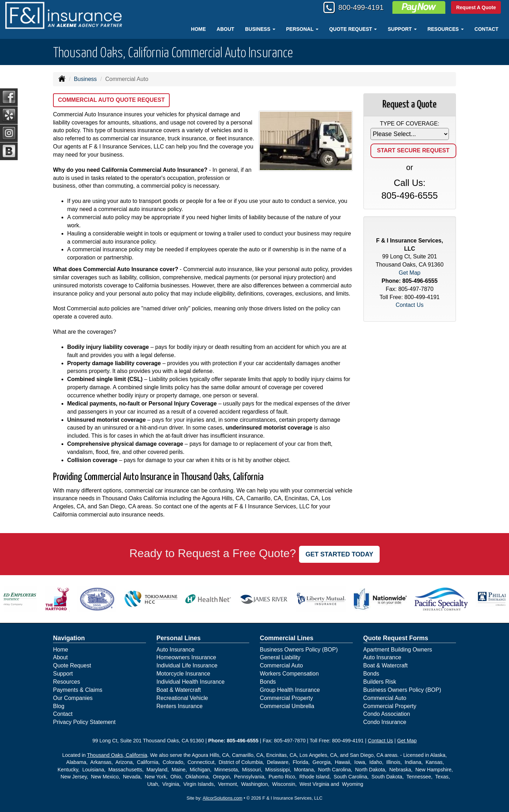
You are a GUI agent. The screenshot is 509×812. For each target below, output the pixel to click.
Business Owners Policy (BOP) (299, 650)
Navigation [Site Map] (69, 638)
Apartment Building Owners (398, 650)
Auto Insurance (176, 650)
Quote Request (72, 665)
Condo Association (387, 714)
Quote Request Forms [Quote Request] (396, 638)
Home (198, 29)
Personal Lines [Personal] (179, 638)
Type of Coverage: (410, 124)
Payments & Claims (78, 690)
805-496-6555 (409, 195)
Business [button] (260, 29)
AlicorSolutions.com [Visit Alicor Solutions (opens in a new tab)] (222, 798)
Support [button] (402, 29)
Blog (59, 706)
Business (85, 79)
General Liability (280, 657)
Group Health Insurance (290, 690)
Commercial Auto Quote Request (111, 100)
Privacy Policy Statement (84, 722)
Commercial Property (286, 698)
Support (63, 674)
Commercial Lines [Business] (287, 638)
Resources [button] (446, 29)
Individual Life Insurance (187, 665)
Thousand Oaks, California (117, 755)
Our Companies (73, 698)
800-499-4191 (358, 8)
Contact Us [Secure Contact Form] (409, 305)
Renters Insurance (180, 706)
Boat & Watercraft (179, 690)
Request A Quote (476, 8)
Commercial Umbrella (287, 706)
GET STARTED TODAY (339, 554)
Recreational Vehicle (182, 698)
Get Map (409, 273)
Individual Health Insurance (191, 682)
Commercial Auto (281, 665)
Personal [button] (302, 29)
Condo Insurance (385, 722)
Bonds (268, 682)
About (226, 29)
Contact (486, 29)
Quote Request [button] (353, 29)
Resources (66, 682)
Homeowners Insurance (186, 657)
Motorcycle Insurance (183, 674)
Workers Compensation (289, 674)
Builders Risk (380, 682)
